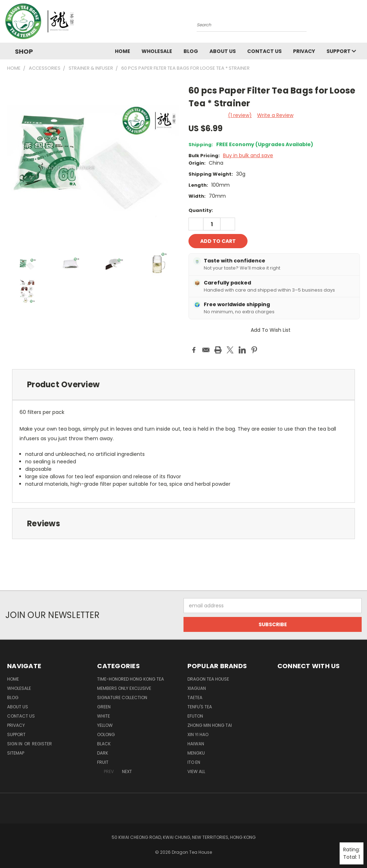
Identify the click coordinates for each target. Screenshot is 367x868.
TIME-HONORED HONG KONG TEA (131, 679)
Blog (191, 51)
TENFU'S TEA (200, 707)
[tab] (183, 385)
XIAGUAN (197, 688)
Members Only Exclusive (124, 688)
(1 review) (240, 115)
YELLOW (105, 725)
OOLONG (106, 734)
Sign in (15, 744)
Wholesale (157, 51)
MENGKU (196, 753)
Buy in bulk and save (248, 155)
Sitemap (16, 753)
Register (42, 744)
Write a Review (275, 115)
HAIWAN (196, 744)
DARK (103, 753)
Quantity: (201, 210)
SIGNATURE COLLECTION (122, 697)
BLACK (104, 744)
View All (196, 771)
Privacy (304, 51)
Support (341, 51)
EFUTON (195, 716)
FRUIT (103, 762)
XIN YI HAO (198, 734)
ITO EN (194, 762)
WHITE (103, 716)
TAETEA (195, 697)
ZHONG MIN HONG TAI (210, 725)
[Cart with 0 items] (360, 23)
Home (123, 51)
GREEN (104, 707)
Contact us (264, 51)
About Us (223, 51)
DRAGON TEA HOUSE (208, 679)
